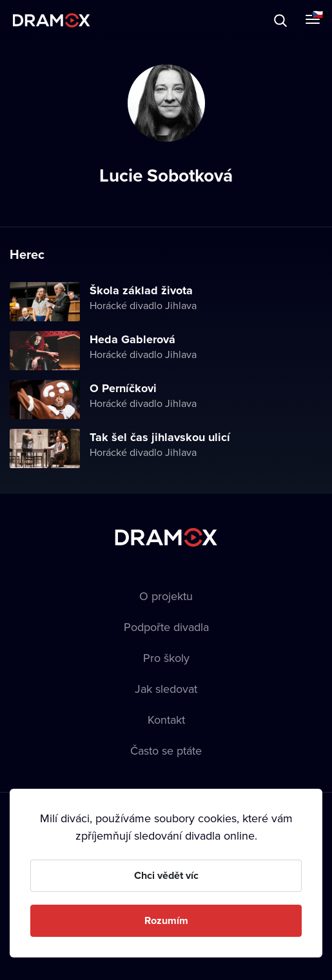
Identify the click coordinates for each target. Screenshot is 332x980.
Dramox (52, 20)
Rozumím (166, 920)
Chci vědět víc (166, 875)
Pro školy (166, 658)
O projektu (166, 596)
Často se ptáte (166, 750)
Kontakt (166, 720)
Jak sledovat (166, 689)
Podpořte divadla (166, 627)
